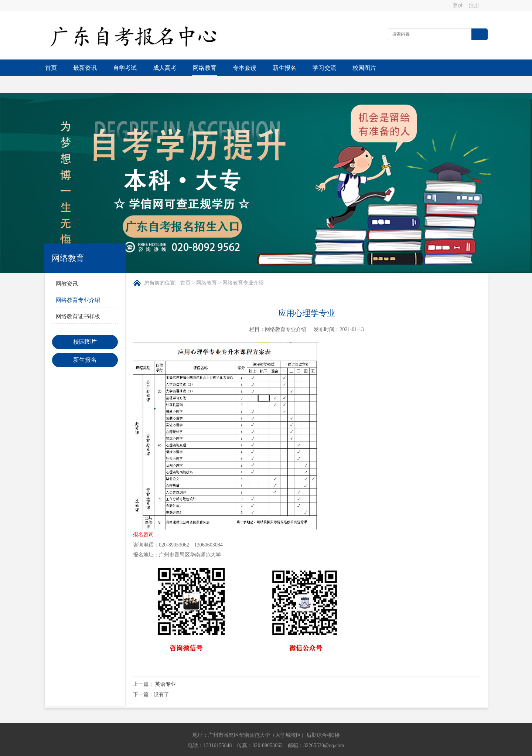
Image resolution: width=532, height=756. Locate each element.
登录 (458, 5)
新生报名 (284, 68)
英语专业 (166, 668)
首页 (51, 68)
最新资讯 (85, 68)
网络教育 (205, 68)
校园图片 (364, 68)
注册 (474, 5)
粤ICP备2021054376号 (317, 749)
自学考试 (125, 68)
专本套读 (245, 68)
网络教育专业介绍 (78, 283)
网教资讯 (67, 267)
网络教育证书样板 (78, 300)
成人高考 (165, 68)
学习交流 (324, 68)
